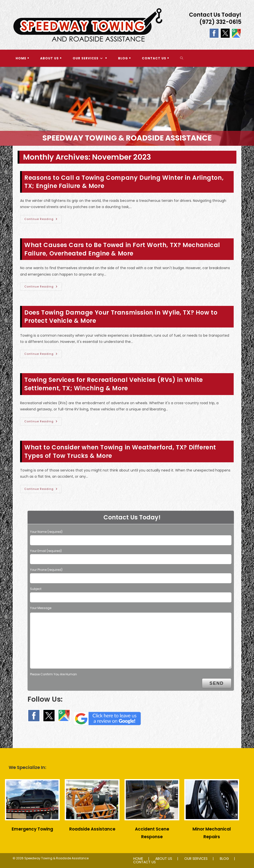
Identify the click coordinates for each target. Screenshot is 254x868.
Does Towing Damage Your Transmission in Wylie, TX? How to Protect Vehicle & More (121, 317)
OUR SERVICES (196, 859)
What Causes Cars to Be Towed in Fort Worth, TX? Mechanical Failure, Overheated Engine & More (122, 249)
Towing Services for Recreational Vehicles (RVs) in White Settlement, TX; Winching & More (114, 384)
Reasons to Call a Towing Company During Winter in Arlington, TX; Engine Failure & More (124, 182)
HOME (138, 859)
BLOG (224, 859)
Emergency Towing (32, 829)
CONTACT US (144, 862)
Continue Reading (43, 220)
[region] (127, 106)
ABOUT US (164, 859)
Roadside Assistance (92, 829)
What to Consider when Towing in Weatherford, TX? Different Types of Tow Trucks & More (120, 452)
